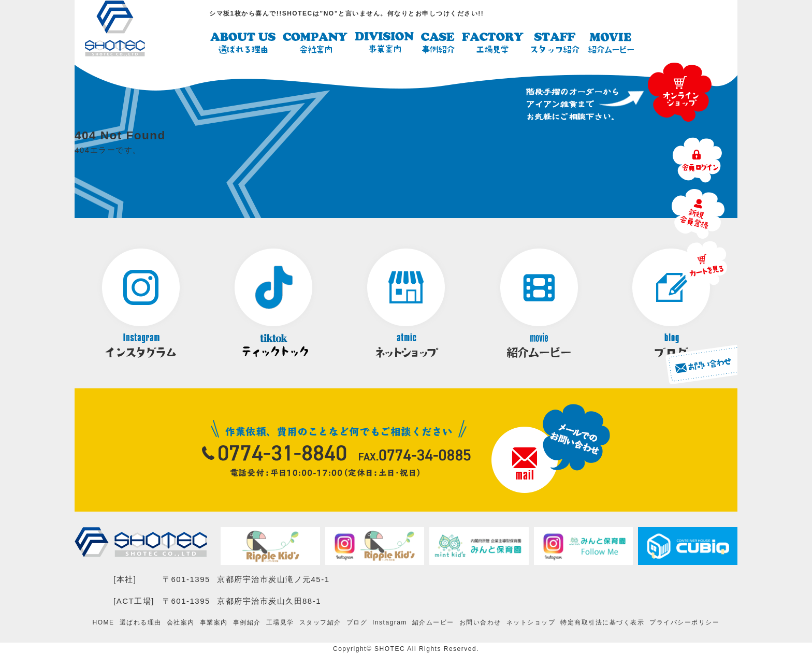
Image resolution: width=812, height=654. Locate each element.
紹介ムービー (433, 622)
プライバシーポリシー (684, 622)
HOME (104, 622)
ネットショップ (531, 622)
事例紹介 (247, 622)
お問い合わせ (480, 622)
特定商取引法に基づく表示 (602, 622)
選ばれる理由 (141, 622)
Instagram (390, 622)
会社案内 (181, 622)
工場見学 (280, 622)
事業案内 (214, 622)
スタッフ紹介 (320, 622)
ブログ (357, 622)
